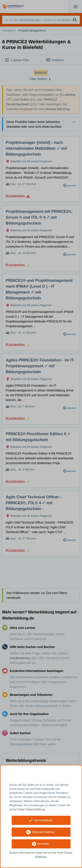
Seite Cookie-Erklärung (32, 809)
